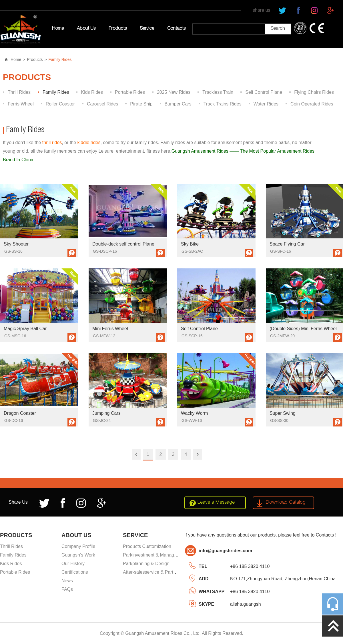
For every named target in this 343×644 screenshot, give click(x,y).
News (67, 581)
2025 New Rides (174, 92)
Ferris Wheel (21, 104)
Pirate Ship (141, 104)
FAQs (67, 589)
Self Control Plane (264, 92)
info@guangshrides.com (225, 551)
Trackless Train (218, 92)
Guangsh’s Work (78, 555)
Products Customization (147, 546)
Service (147, 29)
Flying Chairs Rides (314, 92)
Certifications (75, 572)
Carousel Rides (102, 104)
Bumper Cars (178, 104)
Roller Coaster (60, 104)
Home (58, 29)
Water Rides (266, 104)
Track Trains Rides (223, 104)
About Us (86, 29)
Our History (73, 564)
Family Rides (60, 59)
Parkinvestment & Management (155, 555)
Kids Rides (92, 92)
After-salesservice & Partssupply (156, 572)
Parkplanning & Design (146, 564)
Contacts (176, 29)
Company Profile (78, 546)
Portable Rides (130, 92)
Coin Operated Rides (312, 104)
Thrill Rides (19, 92)
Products (118, 29)
